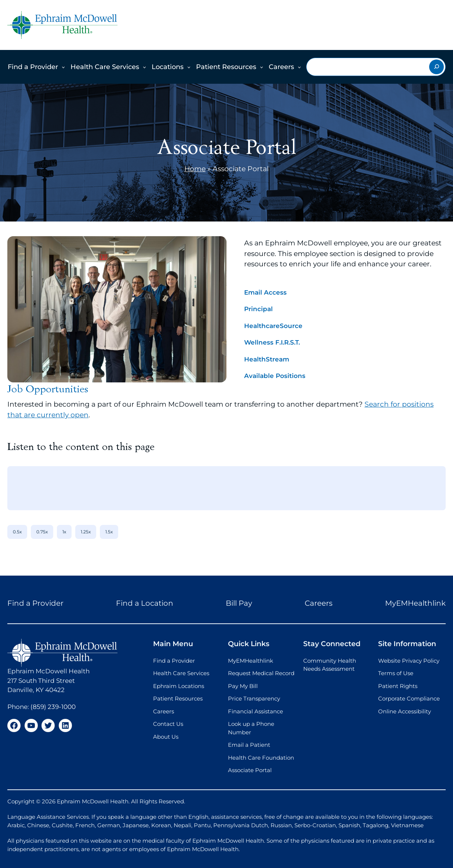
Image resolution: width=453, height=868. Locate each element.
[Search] (436, 67)
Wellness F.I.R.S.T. (272, 342)
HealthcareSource (273, 326)
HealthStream (267, 359)
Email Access (265, 292)
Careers (281, 67)
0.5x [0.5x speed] (17, 532)
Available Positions (275, 376)
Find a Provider (33, 67)
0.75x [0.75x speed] (42, 532)
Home (195, 169)
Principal (258, 309)
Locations (168, 67)
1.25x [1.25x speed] (86, 532)
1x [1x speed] (64, 532)
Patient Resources (226, 67)
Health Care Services (105, 67)
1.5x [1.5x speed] (109, 532)
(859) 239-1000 (53, 707)
